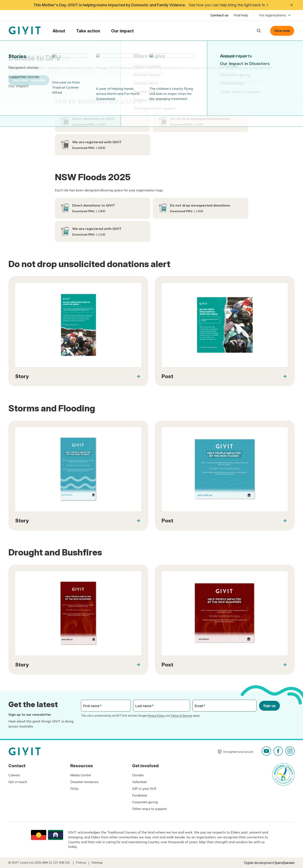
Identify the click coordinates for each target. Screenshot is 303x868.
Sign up (269, 706)
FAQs (74, 788)
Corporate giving (145, 802)
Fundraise (140, 795)
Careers (14, 775)
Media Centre (81, 775)
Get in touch (18, 782)
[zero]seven (285, 863)
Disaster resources (84, 782)
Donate (138, 775)
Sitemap (97, 863)
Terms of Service (181, 716)
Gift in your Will (144, 788)
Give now (282, 31)
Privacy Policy (156, 716)
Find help (241, 15)
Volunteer (140, 782)
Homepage (25, 31)
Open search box (259, 31)
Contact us (219, 15)
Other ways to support (150, 809)
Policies (81, 863)
